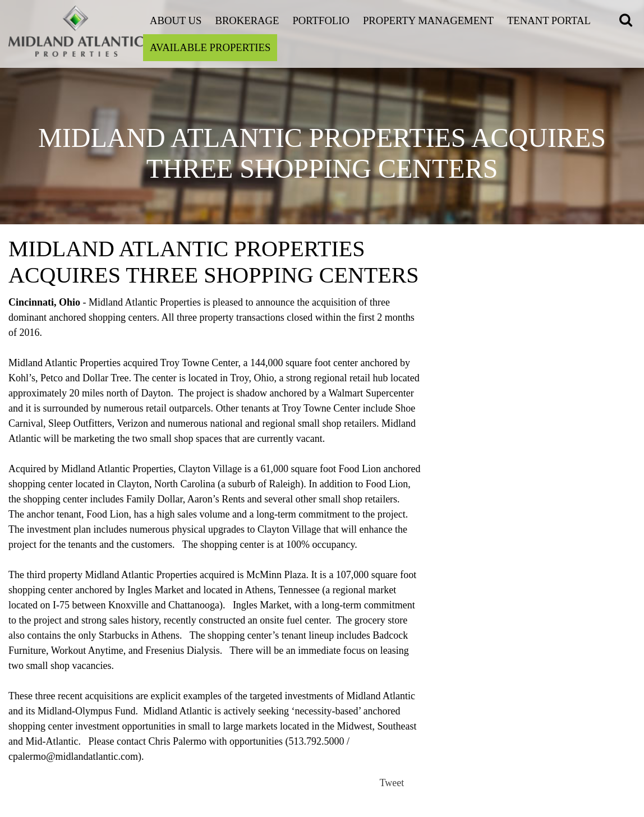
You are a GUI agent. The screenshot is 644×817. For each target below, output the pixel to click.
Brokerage (247, 20)
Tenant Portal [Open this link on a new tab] (549, 20)
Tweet (392, 783)
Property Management (428, 20)
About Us (176, 20)
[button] (627, 21)
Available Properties (210, 47)
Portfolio (321, 20)
